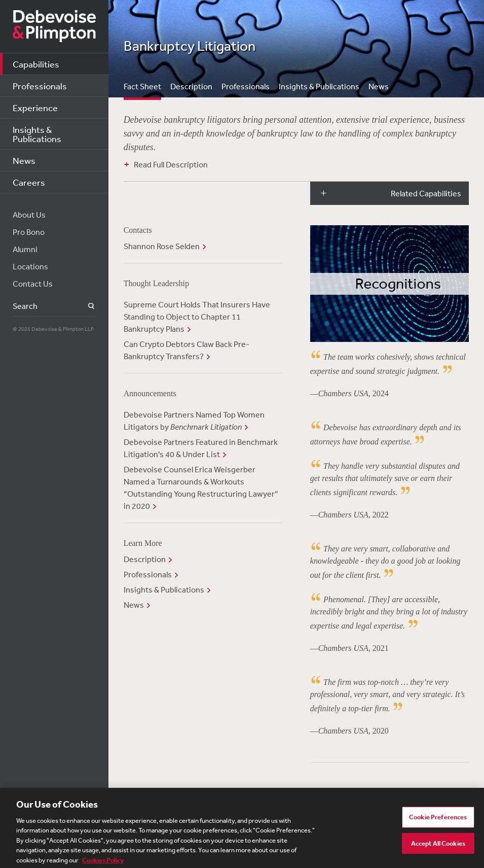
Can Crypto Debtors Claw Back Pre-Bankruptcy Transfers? (187, 350)
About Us (29, 215)
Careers (29, 182)
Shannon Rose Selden (162, 246)
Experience (35, 108)
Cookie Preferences (438, 820)
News (24, 160)
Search (85, 306)
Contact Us (33, 284)
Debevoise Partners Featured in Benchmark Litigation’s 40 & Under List (201, 448)
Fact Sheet (142, 86)
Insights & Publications (37, 134)
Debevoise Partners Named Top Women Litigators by (194, 421)
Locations (30, 266)
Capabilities (36, 64)
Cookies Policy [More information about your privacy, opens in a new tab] (103, 863)
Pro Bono (29, 232)
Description (191, 86)
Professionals (40, 86)
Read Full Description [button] (171, 164)
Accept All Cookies (438, 846)
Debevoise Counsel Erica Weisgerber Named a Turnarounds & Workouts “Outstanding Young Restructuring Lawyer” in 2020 (201, 488)
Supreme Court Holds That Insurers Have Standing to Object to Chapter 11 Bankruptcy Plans (197, 317)
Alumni (25, 249)
